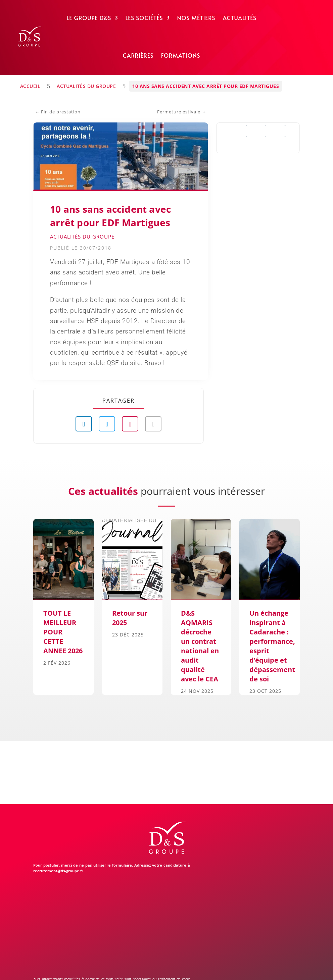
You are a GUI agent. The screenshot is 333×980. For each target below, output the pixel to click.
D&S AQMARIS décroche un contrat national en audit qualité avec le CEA (200, 646)
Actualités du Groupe (86, 86)
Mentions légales (117, 967)
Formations (181, 55)
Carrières (138, 55)
